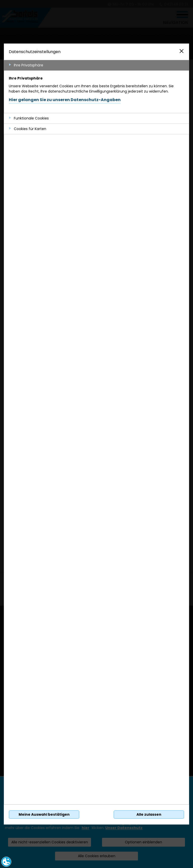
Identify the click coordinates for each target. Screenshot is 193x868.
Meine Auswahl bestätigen (44, 814)
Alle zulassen (149, 814)
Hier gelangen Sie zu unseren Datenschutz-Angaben (65, 100)
